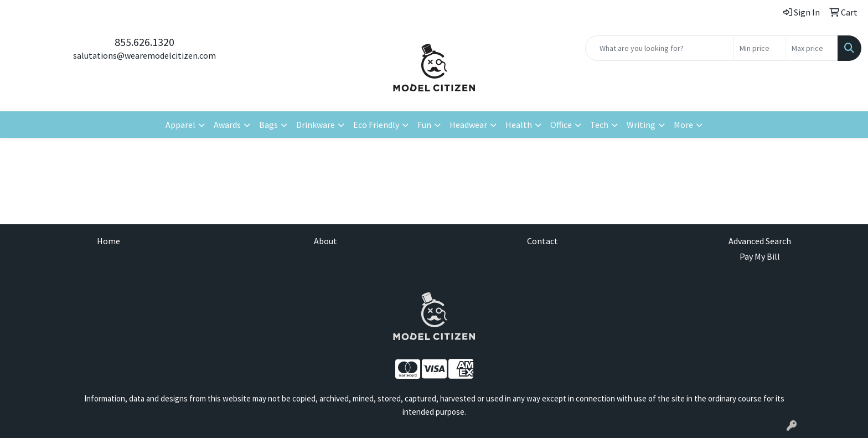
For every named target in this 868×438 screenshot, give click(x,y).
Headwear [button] (468, 125)
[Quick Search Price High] (812, 48)
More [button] (683, 125)
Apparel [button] (180, 125)
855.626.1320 (144, 42)
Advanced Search (760, 241)
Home (108, 241)
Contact (542, 241)
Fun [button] (424, 125)
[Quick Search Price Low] (760, 48)
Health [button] (519, 125)
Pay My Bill (760, 256)
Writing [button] (641, 125)
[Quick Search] (660, 48)
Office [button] (561, 125)
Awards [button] (227, 125)
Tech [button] (599, 125)
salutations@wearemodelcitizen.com (144, 55)
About (325, 241)
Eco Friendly (376, 125)
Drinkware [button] (316, 125)
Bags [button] (268, 125)
